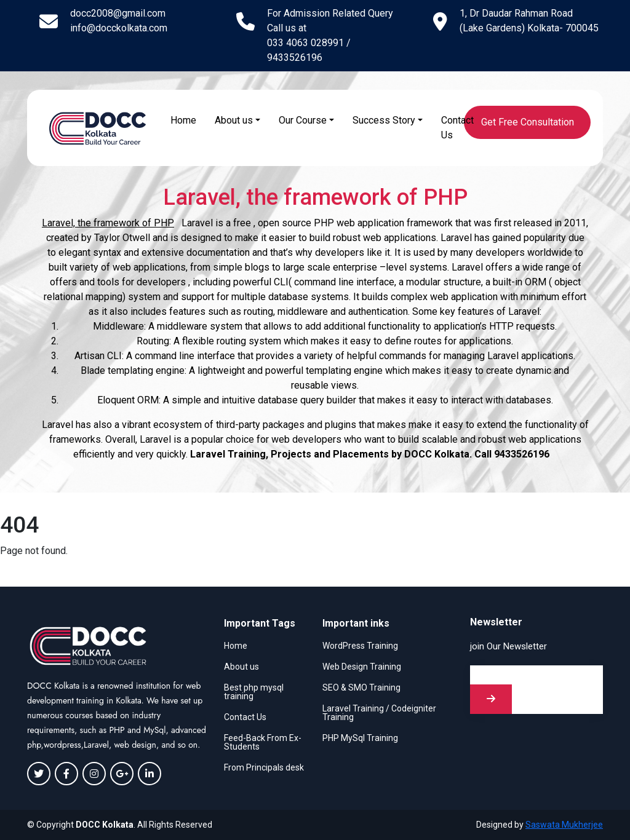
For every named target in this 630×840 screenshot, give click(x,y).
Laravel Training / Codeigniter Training (379, 713)
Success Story (384, 120)
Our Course (303, 120)
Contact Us (457, 128)
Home (183, 120)
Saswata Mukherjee (564, 825)
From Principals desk (264, 767)
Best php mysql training (254, 692)
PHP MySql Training (360, 738)
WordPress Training (360, 646)
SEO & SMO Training (361, 687)
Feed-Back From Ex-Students (263, 742)
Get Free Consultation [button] (528, 122)
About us (234, 120)
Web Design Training (362, 667)
